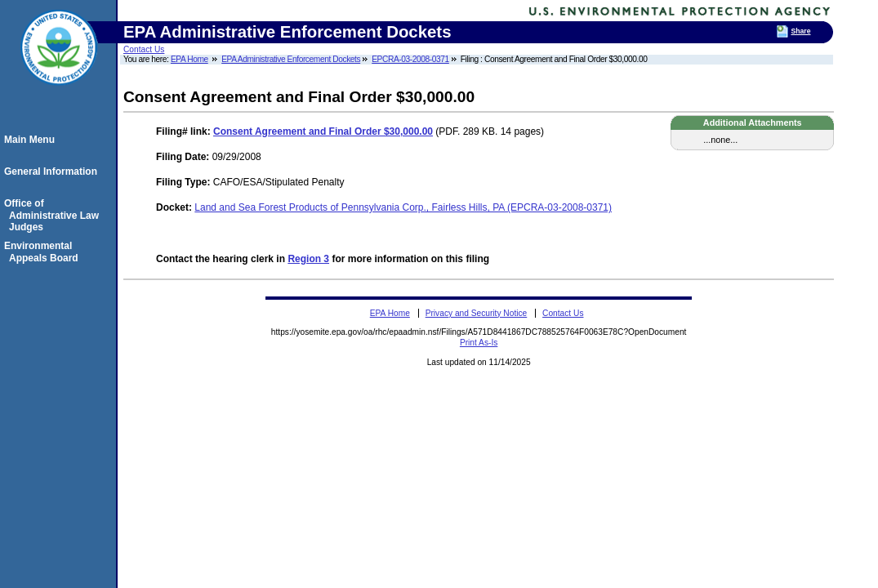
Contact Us (144, 49)
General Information (53, 171)
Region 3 (308, 259)
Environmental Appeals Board (44, 252)
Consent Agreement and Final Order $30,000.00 (323, 131)
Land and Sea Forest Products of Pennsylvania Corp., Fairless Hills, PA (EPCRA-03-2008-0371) (403, 207)
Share (800, 31)
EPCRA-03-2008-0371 (410, 59)
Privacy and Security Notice (477, 313)
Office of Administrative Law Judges (54, 215)
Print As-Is (479, 343)
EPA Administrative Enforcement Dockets (291, 59)
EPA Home (189, 59)
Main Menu (32, 140)
